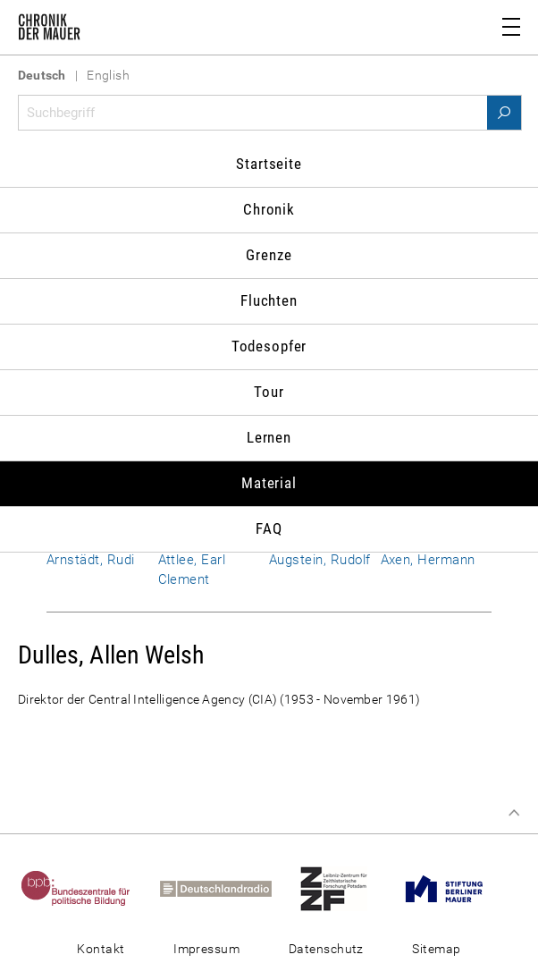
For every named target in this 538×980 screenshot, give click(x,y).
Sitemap (436, 949)
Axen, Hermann (428, 560)
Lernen (269, 437)
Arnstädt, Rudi (91, 560)
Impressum (206, 949)
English (108, 75)
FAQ (269, 528)
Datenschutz (326, 949)
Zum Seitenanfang (514, 813)
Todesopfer (269, 346)
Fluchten (269, 300)
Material (269, 483)
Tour (269, 392)
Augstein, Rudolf (320, 560)
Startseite (269, 164)
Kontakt (101, 949)
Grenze (269, 255)
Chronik (269, 209)
